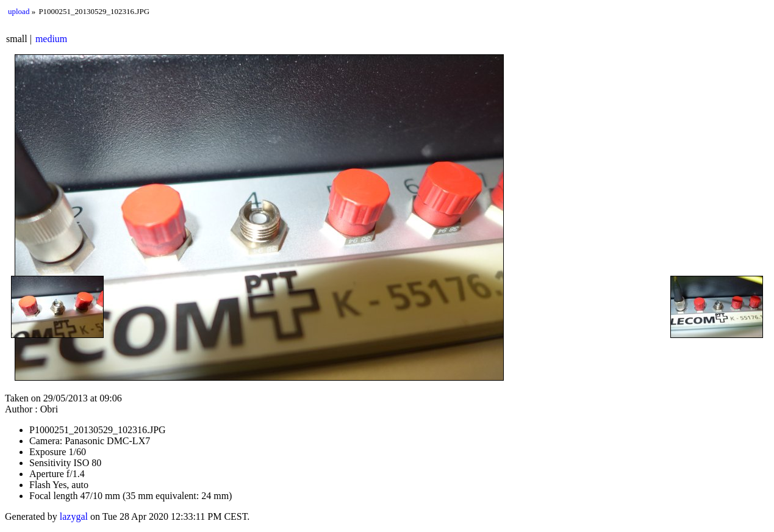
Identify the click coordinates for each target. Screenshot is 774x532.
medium (51, 39)
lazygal (74, 516)
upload (19, 11)
